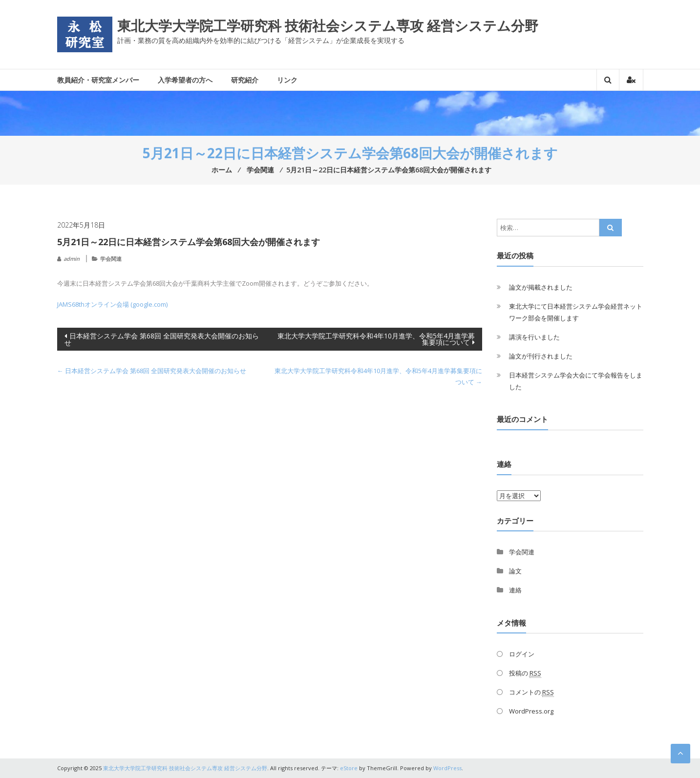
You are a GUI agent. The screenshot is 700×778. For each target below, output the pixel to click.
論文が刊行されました (541, 356)
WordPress (447, 768)
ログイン (522, 654)
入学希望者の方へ (185, 80)
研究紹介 (245, 80)
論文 (515, 571)
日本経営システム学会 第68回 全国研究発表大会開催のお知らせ (162, 339)
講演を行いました (534, 337)
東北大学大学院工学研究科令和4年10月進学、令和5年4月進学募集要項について (376, 339)
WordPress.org (531, 711)
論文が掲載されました (541, 287)
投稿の (525, 673)
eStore (349, 768)
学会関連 (111, 259)
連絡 (515, 590)
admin (72, 259)
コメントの (531, 692)
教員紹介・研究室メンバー (98, 80)
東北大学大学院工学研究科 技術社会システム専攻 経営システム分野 (328, 25)
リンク (287, 80)
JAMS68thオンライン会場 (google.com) (112, 304)
